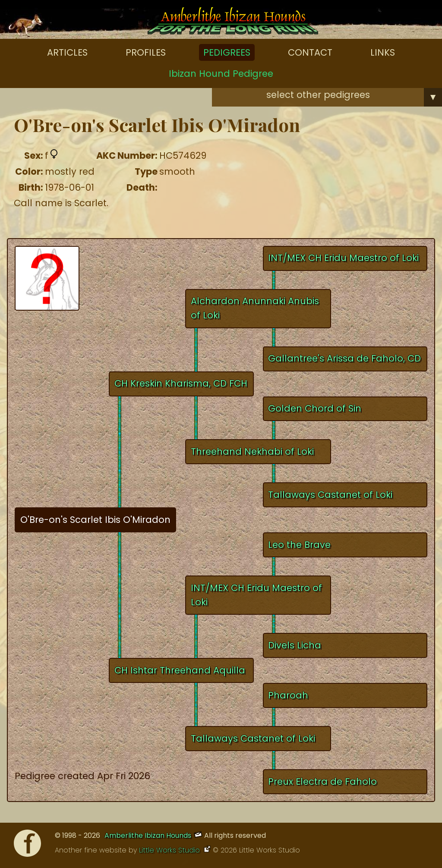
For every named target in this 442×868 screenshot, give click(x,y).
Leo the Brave (299, 545)
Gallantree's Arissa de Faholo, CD (344, 358)
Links (383, 52)
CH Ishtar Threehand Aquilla (180, 670)
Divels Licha (295, 645)
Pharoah (288, 695)
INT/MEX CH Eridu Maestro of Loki (343, 258)
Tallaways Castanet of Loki (330, 495)
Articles (67, 52)
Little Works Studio (170, 850)
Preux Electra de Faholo (322, 782)
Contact (310, 52)
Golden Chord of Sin (315, 408)
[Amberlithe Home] (233, 23)
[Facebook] (27, 845)
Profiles (146, 52)
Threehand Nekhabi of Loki (252, 451)
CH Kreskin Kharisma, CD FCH (181, 383)
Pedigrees (227, 52)
